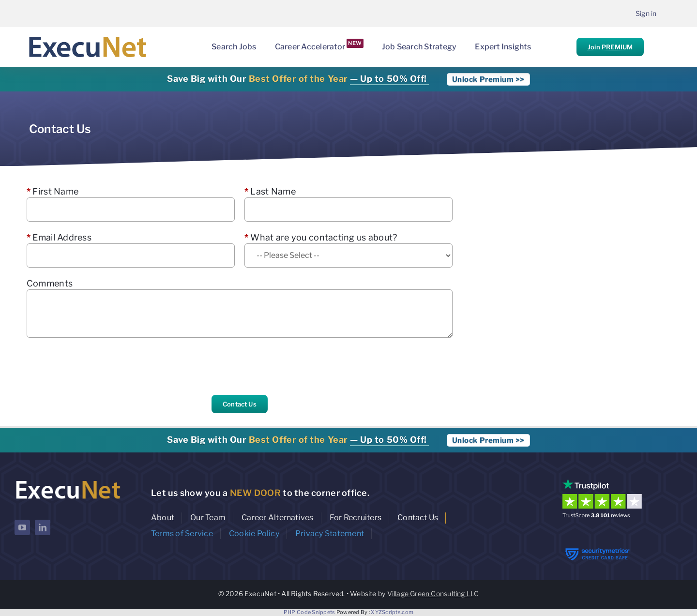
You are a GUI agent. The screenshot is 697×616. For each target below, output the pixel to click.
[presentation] (100, 366)
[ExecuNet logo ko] (68, 481)
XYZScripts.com (392, 612)
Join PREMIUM (610, 47)
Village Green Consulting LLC (433, 593)
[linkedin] (43, 527)
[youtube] (22, 527)
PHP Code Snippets (310, 612)
